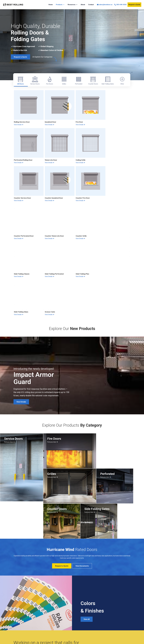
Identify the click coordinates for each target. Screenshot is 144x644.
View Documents (82, 485)
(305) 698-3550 (68, 618)
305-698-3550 (121, 5)
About (83, 5)
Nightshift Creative (125, 638)
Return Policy (21, 618)
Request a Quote (134, 5)
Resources (73, 5)
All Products (42, 576)
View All (87, 538)
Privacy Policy (21, 622)
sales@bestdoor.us (106, 5)
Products (60, 5)
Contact (91, 5)
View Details (18, 123)
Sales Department (67, 614)
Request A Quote (23, 576)
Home (51, 5)
